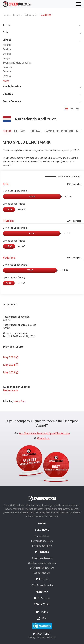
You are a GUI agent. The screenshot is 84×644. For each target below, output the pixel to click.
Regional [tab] (35, 131)
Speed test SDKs (42, 573)
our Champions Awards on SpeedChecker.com (44, 433)
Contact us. (44, 438)
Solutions (42, 530)
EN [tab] (66, 109)
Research (42, 592)
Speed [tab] (7, 131)
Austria (7, 49)
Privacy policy (42, 634)
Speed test (42, 579)
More (6, 81)
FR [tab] (77, 109)
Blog (45, 618)
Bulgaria (7, 67)
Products (42, 552)
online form (20, 401)
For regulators (42, 536)
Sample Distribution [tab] (59, 131)
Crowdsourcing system (42, 568)
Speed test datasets (42, 558)
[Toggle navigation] (79, 4)
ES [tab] (72, 109)
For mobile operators (42, 541)
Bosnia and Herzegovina (17, 63)
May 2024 (11, 365)
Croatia (7, 72)
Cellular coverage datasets (42, 563)
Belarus (7, 54)
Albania (7, 45)
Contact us (42, 598)
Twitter (45, 612)
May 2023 (11, 372)
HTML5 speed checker (42, 585)
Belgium (7, 58)
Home (42, 524)
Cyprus (7, 76)
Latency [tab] (20, 131)
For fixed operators (42, 546)
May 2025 (11, 357)
